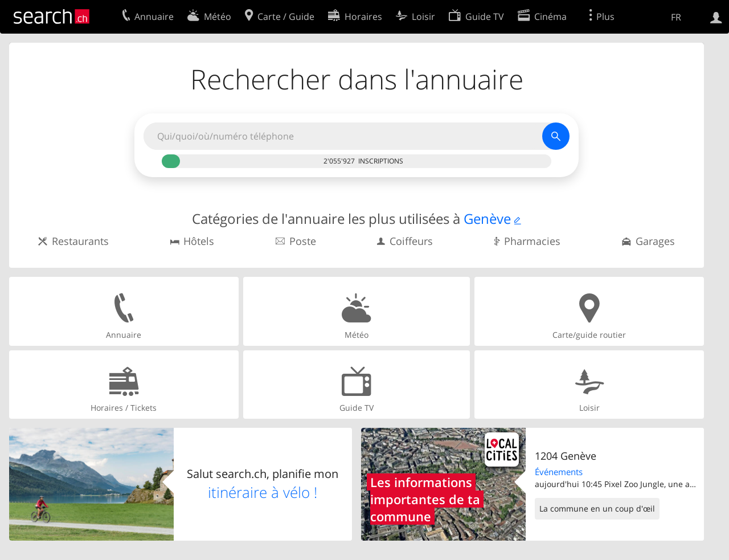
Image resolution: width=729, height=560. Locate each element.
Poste (303, 241)
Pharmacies (532, 241)
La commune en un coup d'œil (597, 508)
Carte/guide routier (589, 311)
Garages (655, 241)
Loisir (589, 384)
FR (676, 17)
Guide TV (357, 384)
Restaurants (80, 241)
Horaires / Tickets (124, 384)
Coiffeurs (411, 241)
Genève (487, 218)
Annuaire (124, 311)
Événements (559, 472)
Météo (357, 311)
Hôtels (199, 241)
